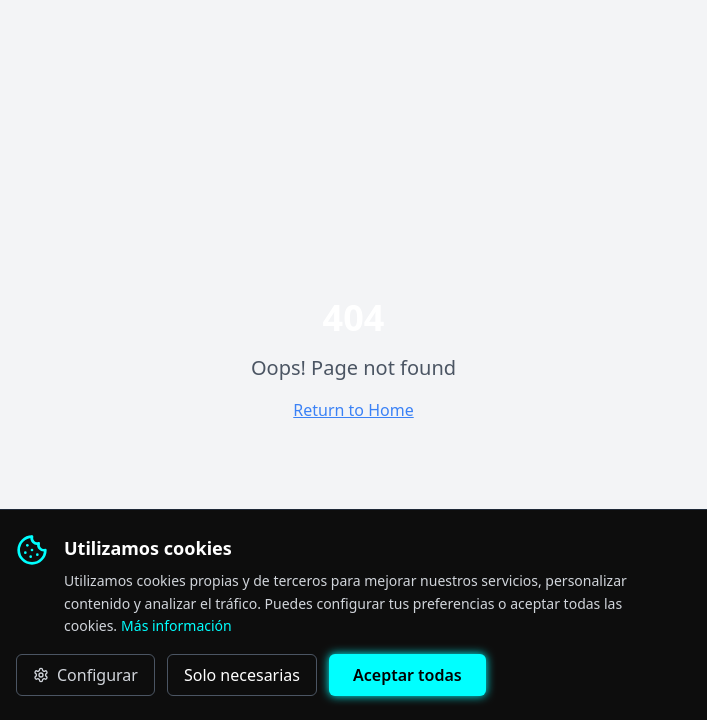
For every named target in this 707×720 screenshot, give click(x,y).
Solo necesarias (242, 675)
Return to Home (353, 410)
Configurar (85, 675)
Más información (176, 625)
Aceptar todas (407, 675)
